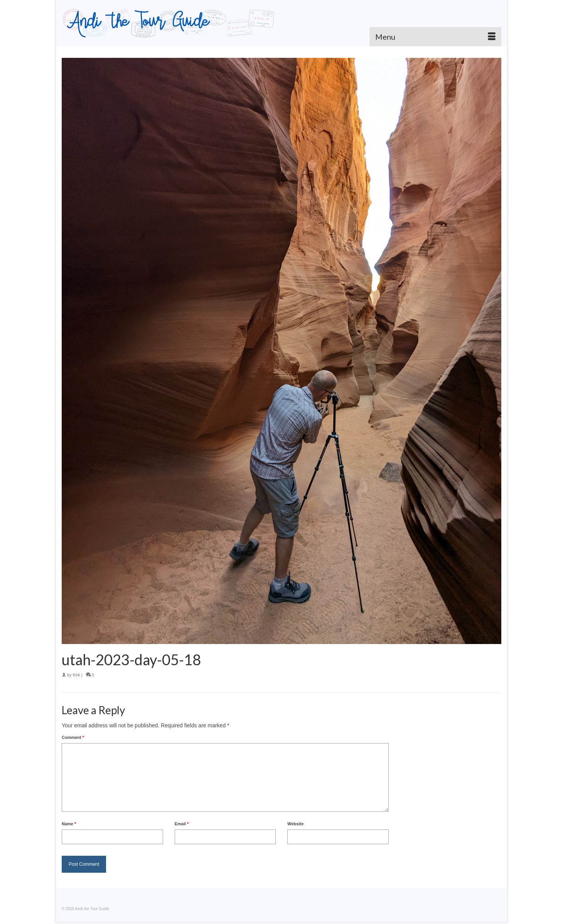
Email (182, 824)
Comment (73, 737)
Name (69, 824)
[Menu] (435, 37)
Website (295, 824)
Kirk (77, 675)
